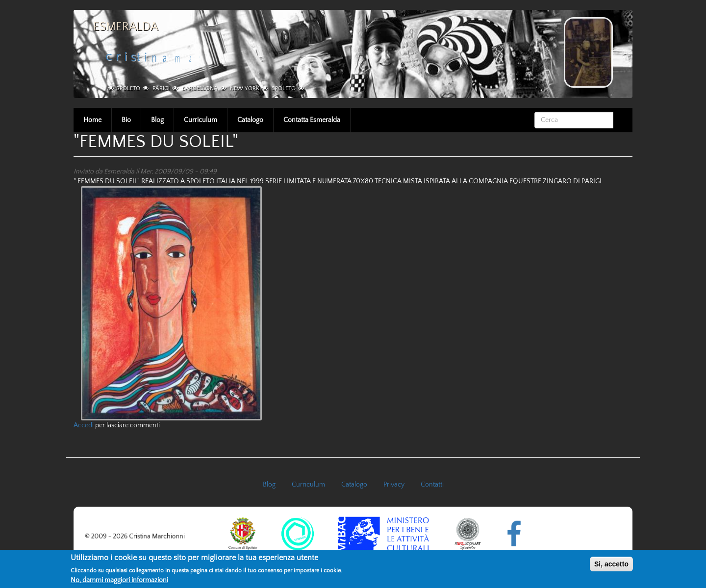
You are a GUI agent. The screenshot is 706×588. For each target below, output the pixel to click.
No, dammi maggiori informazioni (119, 582)
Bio (126, 120)
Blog (157, 120)
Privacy (394, 485)
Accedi (84, 425)
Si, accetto (611, 566)
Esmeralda (126, 27)
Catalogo (250, 120)
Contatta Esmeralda (312, 120)
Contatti (432, 485)
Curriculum (201, 120)
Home (92, 120)
